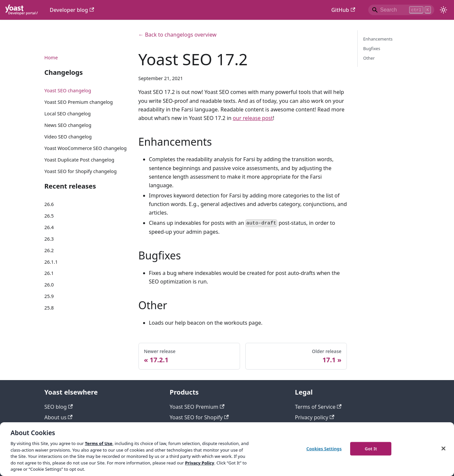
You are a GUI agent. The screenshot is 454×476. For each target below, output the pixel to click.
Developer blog (72, 10)
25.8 (49, 308)
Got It (371, 448)
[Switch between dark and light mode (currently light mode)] (443, 10)
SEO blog (59, 407)
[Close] (443, 448)
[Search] (401, 10)
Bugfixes (372, 48)
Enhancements (378, 39)
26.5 (49, 216)
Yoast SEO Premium (197, 407)
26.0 (49, 285)
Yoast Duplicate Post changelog (79, 160)
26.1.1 (51, 262)
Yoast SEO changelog (68, 90)
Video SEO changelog (68, 137)
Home (51, 58)
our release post (253, 118)
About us (59, 417)
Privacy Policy (200, 463)
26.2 (49, 250)
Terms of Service (318, 407)
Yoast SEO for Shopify (199, 417)
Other (369, 58)
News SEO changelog (68, 125)
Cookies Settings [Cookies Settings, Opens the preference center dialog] (324, 448)
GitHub (343, 10)
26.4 (49, 227)
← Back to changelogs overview (178, 35)
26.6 (49, 204)
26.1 (49, 273)
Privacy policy (315, 417)
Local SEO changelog (68, 114)
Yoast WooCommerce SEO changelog (86, 148)
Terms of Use (98, 443)
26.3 (49, 239)
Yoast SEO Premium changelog (79, 102)
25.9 (49, 296)
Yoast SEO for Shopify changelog (81, 171)
